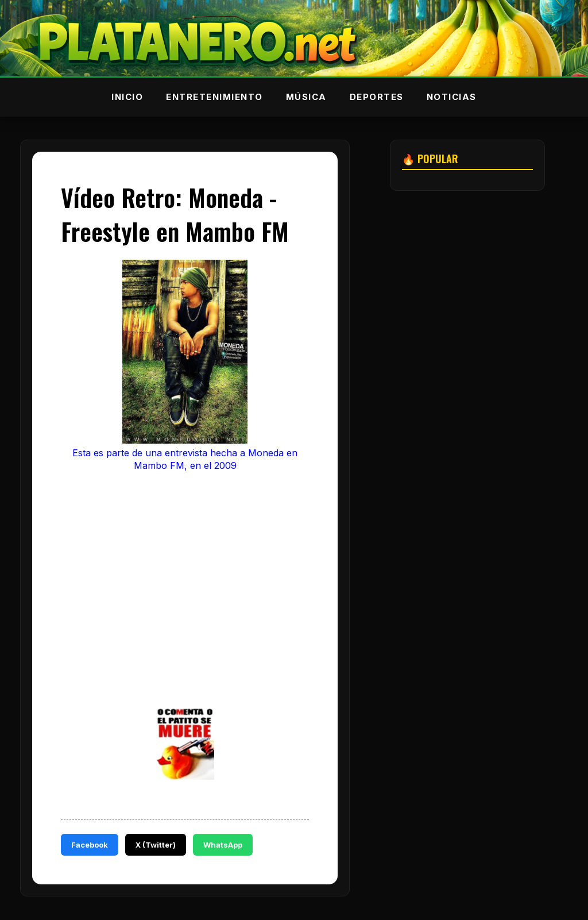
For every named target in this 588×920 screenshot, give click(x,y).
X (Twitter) (156, 845)
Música (306, 97)
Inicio (127, 97)
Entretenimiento (214, 97)
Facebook (90, 845)
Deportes (377, 97)
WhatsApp (223, 845)
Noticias (452, 97)
